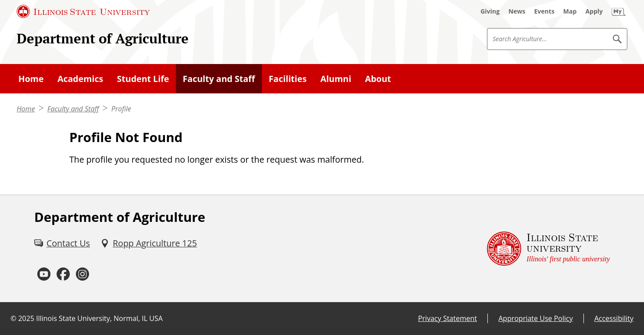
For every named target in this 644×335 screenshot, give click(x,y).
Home (26, 109)
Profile (121, 109)
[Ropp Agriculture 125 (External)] (149, 243)
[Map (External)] (570, 11)
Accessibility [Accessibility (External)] (614, 318)
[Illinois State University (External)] (83, 11)
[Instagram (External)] (82, 274)
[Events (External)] (544, 11)
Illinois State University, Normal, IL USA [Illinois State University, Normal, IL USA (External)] (99, 318)
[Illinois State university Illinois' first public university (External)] (548, 248)
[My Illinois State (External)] (619, 11)
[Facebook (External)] (63, 274)
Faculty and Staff (73, 109)
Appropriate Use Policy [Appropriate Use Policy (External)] (535, 318)
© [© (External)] (13, 318)
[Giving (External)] (490, 11)
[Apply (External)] (594, 11)
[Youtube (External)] (44, 274)
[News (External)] (517, 11)
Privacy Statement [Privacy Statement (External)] (447, 318)
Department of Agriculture (103, 38)
